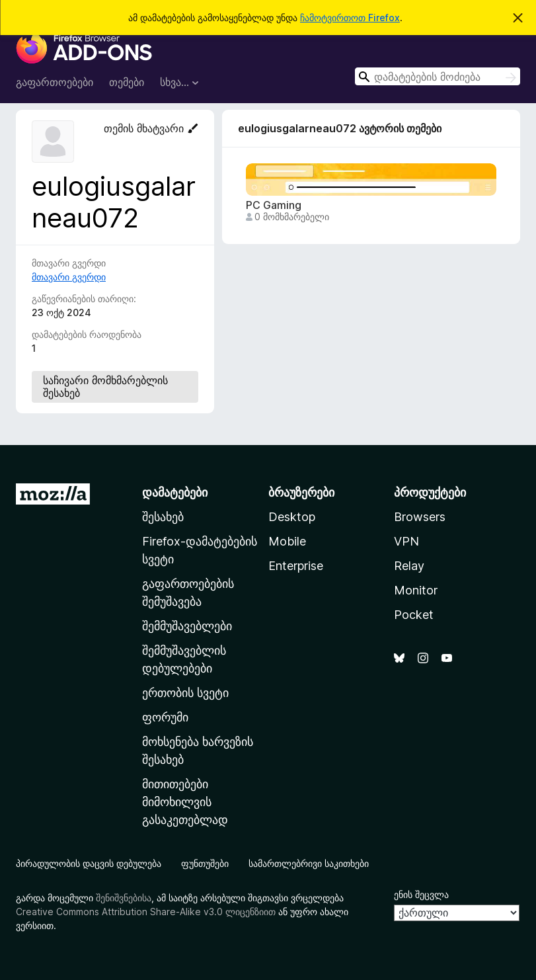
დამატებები (175, 492)
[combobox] (438, 76)
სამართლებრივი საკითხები (309, 863)
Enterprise (296, 566)
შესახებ (163, 517)
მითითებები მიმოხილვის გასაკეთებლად (185, 802)
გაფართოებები (55, 82)
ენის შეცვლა (421, 894)
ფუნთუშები (205, 863)
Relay (409, 566)
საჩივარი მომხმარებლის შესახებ (105, 387)
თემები (127, 82)
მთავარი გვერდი (69, 277)
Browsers (420, 517)
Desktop (292, 517)
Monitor (416, 590)
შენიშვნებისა (124, 898)
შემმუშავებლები (187, 626)
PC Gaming (274, 205)
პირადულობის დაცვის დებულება (89, 863)
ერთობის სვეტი (185, 693)
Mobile (287, 541)
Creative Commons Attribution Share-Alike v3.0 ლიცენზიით (146, 912)
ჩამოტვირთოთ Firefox (350, 18)
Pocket (414, 615)
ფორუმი (165, 717)
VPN (406, 541)
